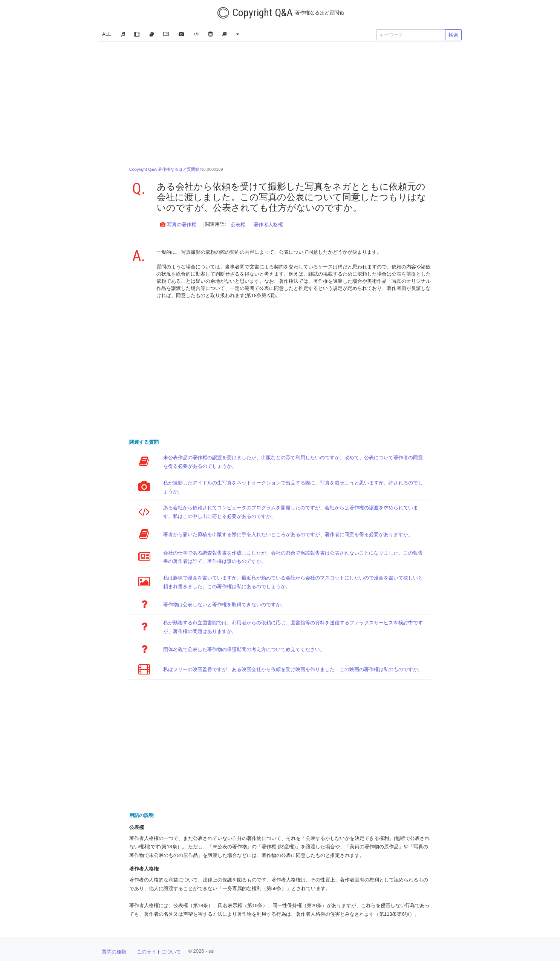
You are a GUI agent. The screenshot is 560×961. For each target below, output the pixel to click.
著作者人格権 (268, 225)
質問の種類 (114, 952)
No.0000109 (176, 169)
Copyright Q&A (280, 13)
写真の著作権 (178, 225)
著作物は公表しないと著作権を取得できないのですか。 (224, 605)
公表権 (238, 225)
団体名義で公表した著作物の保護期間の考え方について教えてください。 (244, 649)
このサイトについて (159, 952)
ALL (106, 34)
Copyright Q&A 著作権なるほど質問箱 (164, 169)
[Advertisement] (280, 102)
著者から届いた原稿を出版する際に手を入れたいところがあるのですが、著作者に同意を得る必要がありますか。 (288, 534)
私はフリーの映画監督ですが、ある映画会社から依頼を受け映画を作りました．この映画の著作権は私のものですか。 (293, 669)
